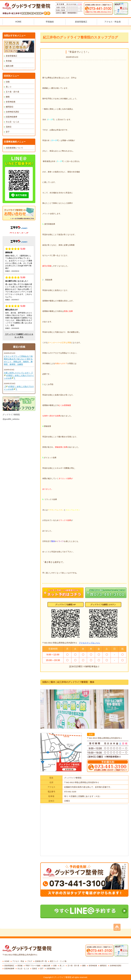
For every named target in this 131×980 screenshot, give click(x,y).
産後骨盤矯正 (12, 56)
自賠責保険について (14, 148)
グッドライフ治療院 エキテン (103, 605)
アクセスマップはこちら (89, 643)
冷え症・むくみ (12, 122)
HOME (7, 961)
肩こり (9, 87)
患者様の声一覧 (41, 961)
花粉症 (9, 127)
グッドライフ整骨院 (11, 415)
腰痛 (8, 97)
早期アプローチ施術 (33, 966)
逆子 (8, 132)
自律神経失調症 (12, 112)
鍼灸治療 (10, 66)
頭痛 (8, 82)
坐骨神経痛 (11, 102)
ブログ (30, 961)
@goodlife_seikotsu (11, 419)
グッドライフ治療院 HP (65, 605)
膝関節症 (10, 107)
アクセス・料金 (18, 961)
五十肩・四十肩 (12, 92)
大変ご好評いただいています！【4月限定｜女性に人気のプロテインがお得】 (19, 375)
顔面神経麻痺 (12, 117)
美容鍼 (9, 61)
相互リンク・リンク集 (58, 961)
